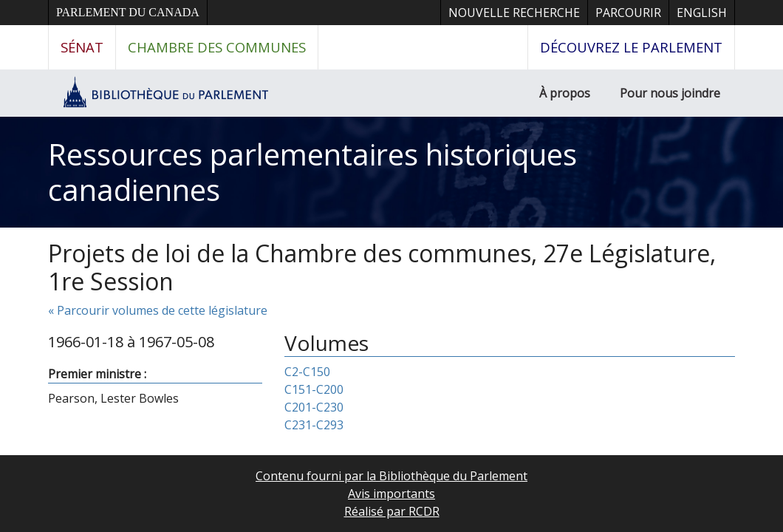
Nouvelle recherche (514, 13)
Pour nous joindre (670, 93)
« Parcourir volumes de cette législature (158, 310)
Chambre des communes (217, 47)
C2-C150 (307, 372)
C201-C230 (314, 407)
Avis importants (391, 494)
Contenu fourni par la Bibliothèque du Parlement (391, 476)
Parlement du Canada (128, 12)
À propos (565, 93)
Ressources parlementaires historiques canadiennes (312, 172)
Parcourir (628, 13)
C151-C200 (314, 389)
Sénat (82, 47)
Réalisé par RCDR (392, 511)
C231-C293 (314, 425)
